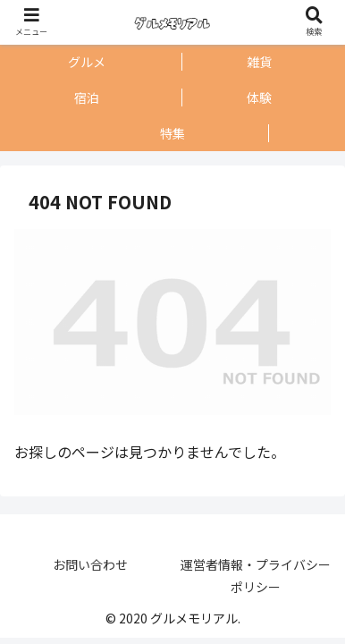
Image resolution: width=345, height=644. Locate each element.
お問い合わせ (90, 564)
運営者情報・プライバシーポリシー (256, 576)
